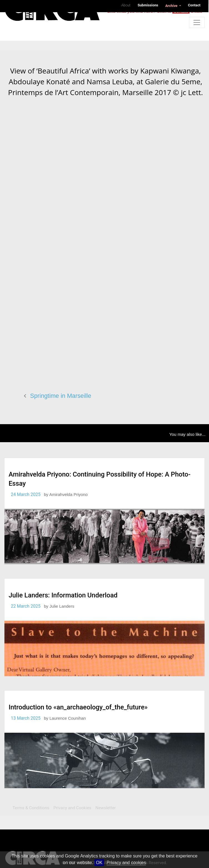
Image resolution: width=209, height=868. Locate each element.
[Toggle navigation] (197, 22)
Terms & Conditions (31, 808)
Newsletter (106, 808)
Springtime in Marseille (61, 396)
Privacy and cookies (126, 863)
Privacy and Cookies (72, 808)
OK (99, 863)
